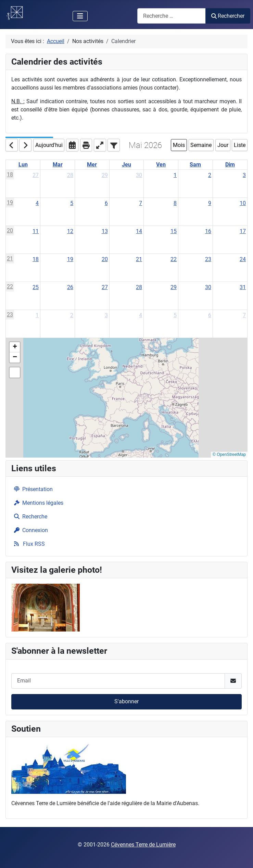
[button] (15, 347)
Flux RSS (28, 544)
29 (105, 175)
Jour (223, 145)
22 (174, 259)
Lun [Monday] (23, 165)
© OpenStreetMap (229, 455)
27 (36, 175)
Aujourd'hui (49, 145)
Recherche (29, 517)
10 (243, 203)
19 (10, 202)
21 (10, 259)
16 (208, 231)
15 (174, 231)
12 (70, 231)
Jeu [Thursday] (126, 165)
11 (36, 231)
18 (10, 174)
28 (70, 175)
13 (105, 231)
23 (208, 259)
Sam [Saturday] (195, 165)
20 (10, 230)
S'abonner (126, 701)
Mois (179, 145)
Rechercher (228, 16)
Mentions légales (37, 503)
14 (139, 231)
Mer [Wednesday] (92, 165)
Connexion (30, 530)
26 (70, 287)
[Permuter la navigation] (80, 16)
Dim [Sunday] (230, 165)
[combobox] (172, 16)
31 (243, 287)
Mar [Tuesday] (58, 165)
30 (139, 175)
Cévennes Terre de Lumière (143, 845)
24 (243, 259)
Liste (240, 145)
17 (243, 231)
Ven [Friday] (161, 165)
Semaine (201, 145)
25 (36, 287)
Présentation (32, 489)
